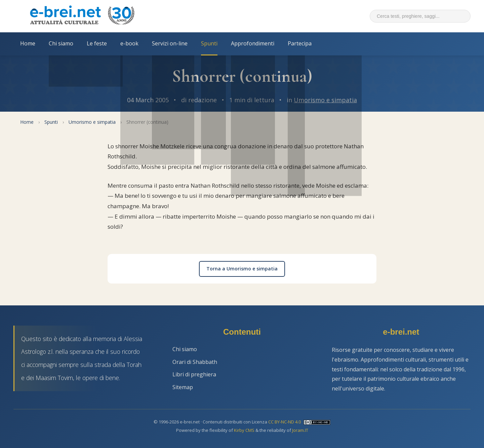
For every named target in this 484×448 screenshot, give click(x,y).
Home (28, 43)
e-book (129, 43)
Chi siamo (61, 43)
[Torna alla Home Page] (82, 16)
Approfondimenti (253, 43)
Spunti (209, 43)
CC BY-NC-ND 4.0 (285, 422)
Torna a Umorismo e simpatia (242, 269)
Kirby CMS (244, 430)
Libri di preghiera (194, 374)
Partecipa (300, 43)
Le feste (97, 43)
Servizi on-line (170, 43)
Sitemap (183, 387)
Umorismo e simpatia (325, 100)
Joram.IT (300, 430)
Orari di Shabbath (195, 362)
